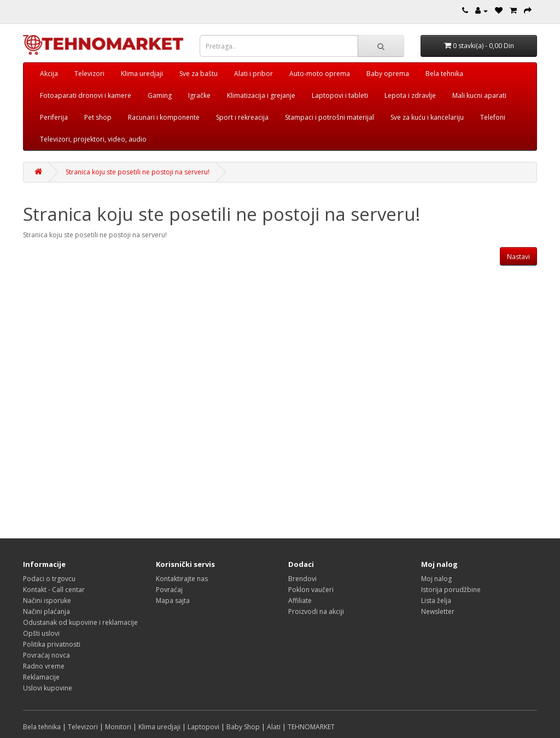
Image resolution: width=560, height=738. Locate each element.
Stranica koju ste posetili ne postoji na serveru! (138, 172)
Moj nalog (436, 579)
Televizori (89, 74)
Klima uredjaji (142, 74)
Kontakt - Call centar (54, 590)
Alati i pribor (253, 74)
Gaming (160, 95)
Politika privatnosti (52, 644)
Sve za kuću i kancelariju (427, 117)
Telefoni (493, 117)
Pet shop (98, 117)
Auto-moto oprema (320, 74)
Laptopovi (203, 727)
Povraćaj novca (46, 655)
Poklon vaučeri (311, 590)
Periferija (54, 117)
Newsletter (438, 611)
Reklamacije (41, 677)
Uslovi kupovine (48, 688)
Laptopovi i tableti (340, 95)
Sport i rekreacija (242, 117)
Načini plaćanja (46, 611)
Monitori (118, 727)
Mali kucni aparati (479, 95)
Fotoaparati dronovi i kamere (86, 95)
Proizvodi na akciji (316, 611)
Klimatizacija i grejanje (261, 95)
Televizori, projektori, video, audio (93, 139)
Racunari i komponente (164, 117)
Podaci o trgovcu (49, 579)
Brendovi (302, 579)
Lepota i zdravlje (410, 95)
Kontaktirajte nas (182, 579)
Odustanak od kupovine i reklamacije (80, 622)
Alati (274, 727)
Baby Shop (243, 727)
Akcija (49, 74)
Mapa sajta (173, 601)
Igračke (199, 95)
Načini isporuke (47, 601)
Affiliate (300, 601)
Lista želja (436, 601)
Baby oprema (388, 74)
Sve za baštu (199, 74)
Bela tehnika (444, 74)
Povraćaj (169, 590)
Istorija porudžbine (451, 590)
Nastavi (518, 257)
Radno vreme (44, 666)
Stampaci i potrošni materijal (329, 117)
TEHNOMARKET (311, 727)
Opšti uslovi (41, 633)
